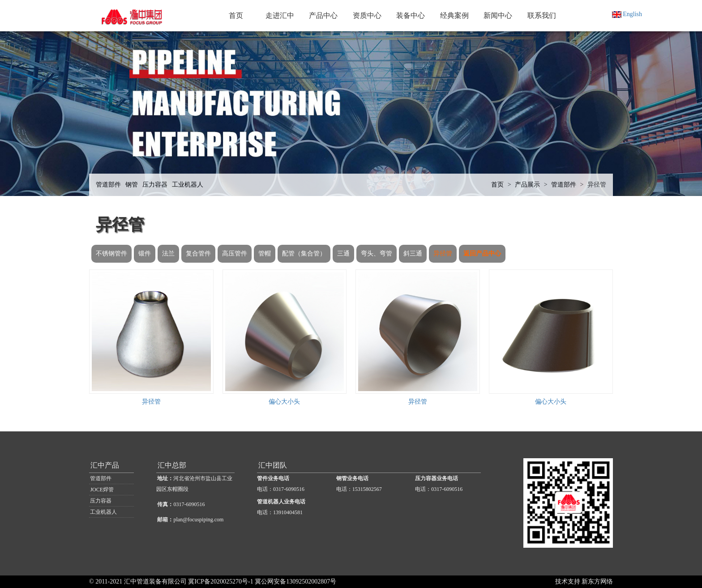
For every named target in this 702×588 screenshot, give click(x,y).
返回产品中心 (482, 254)
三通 (343, 254)
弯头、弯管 (377, 254)
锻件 (145, 254)
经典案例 (454, 15)
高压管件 (235, 254)
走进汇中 (280, 15)
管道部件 (108, 185)
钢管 (132, 185)
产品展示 (527, 185)
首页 (236, 15)
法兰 (168, 254)
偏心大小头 (284, 402)
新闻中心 (498, 15)
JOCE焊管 (102, 490)
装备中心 (411, 15)
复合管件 (198, 254)
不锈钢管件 (111, 254)
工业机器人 (188, 185)
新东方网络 (597, 582)
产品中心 (323, 15)
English (627, 14)
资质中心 (367, 15)
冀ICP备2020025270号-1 (220, 582)
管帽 (265, 254)
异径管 (597, 185)
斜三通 (413, 254)
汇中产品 (105, 465)
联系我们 (542, 15)
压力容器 (155, 185)
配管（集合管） (304, 254)
